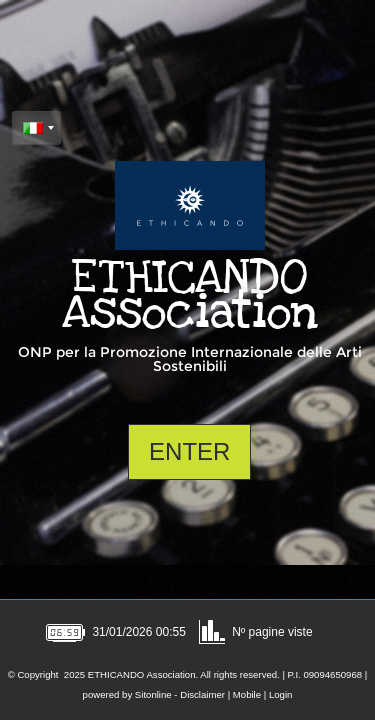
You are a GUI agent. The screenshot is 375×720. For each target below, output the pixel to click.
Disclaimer (202, 694)
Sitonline (153, 694)
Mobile (247, 694)
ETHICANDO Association (190, 295)
